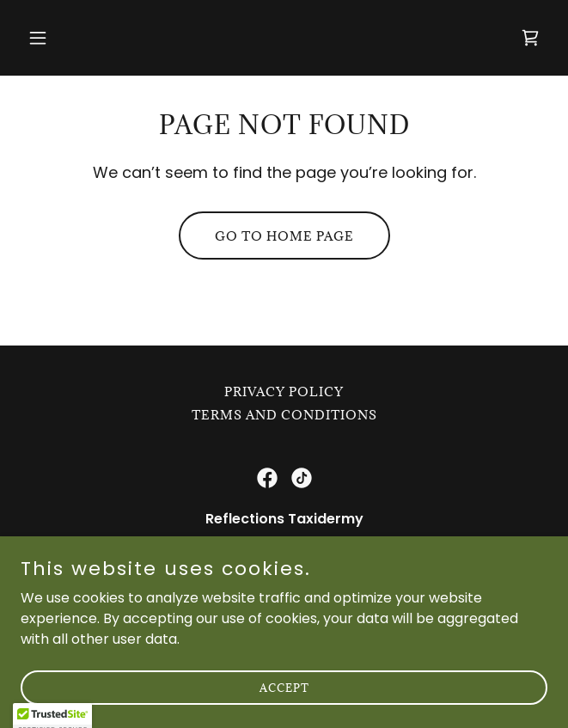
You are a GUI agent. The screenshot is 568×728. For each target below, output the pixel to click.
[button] (60, 38)
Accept (284, 711)
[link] (530, 38)
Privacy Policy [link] (284, 392)
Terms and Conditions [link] (284, 415)
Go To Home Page (284, 236)
